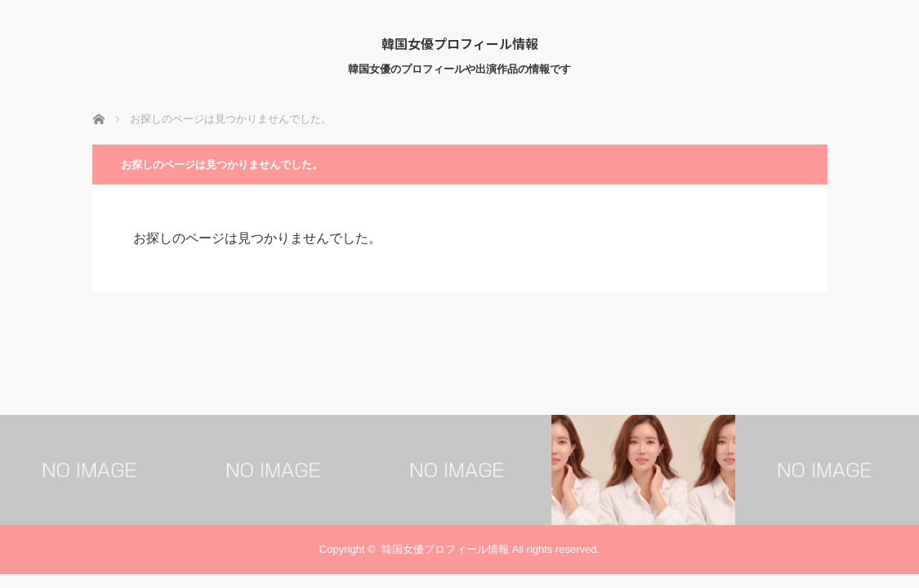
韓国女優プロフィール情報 (460, 43)
